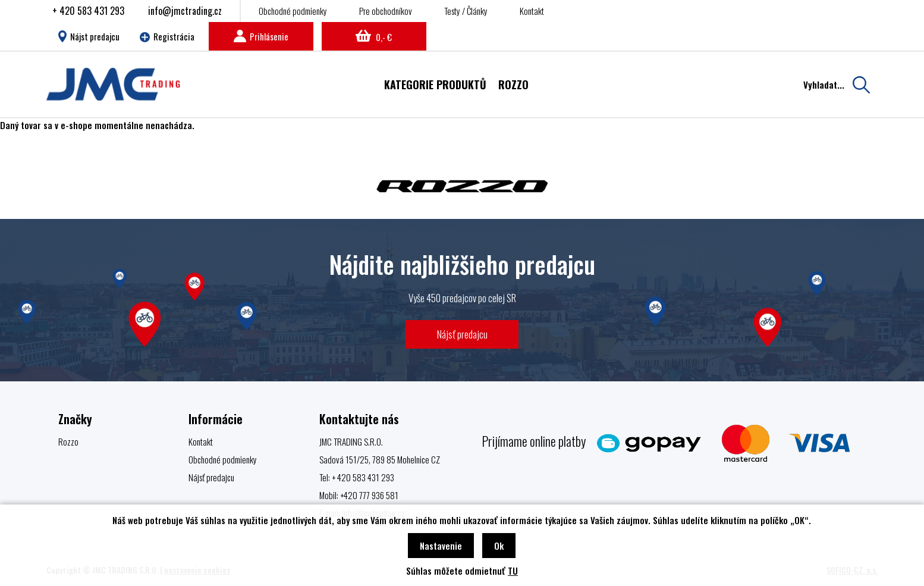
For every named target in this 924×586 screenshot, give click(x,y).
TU (513, 571)
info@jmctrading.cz (185, 11)
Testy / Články (466, 11)
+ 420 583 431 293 (88, 11)
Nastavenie (441, 546)
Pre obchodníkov (386, 11)
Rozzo (68, 441)
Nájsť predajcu (462, 334)
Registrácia (167, 36)
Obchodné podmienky (293, 11)
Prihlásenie (261, 36)
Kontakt (532, 11)
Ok (499, 546)
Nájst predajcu (89, 36)
